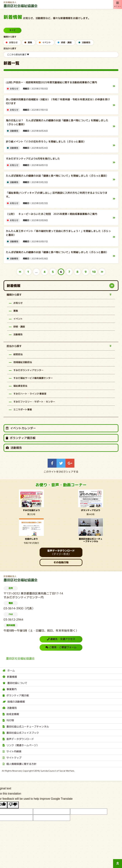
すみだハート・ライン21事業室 (30, 394)
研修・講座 (66, 42)
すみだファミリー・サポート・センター (34, 401)
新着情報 (14, 286)
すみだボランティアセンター (28, 370)
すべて (12, 30)
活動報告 (86, 42)
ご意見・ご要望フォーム (61, 647)
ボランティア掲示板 (21, 438)
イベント (47, 42)
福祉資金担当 (20, 386)
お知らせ (13, 42)
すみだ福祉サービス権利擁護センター (33, 378)
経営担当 (18, 354)
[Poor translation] (13, 805)
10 (94, 272)
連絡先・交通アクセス (61, 639)
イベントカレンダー (21, 428)
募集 (30, 42)
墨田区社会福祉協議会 (61, 4)
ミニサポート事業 (23, 409)
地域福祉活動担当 (23, 362)
